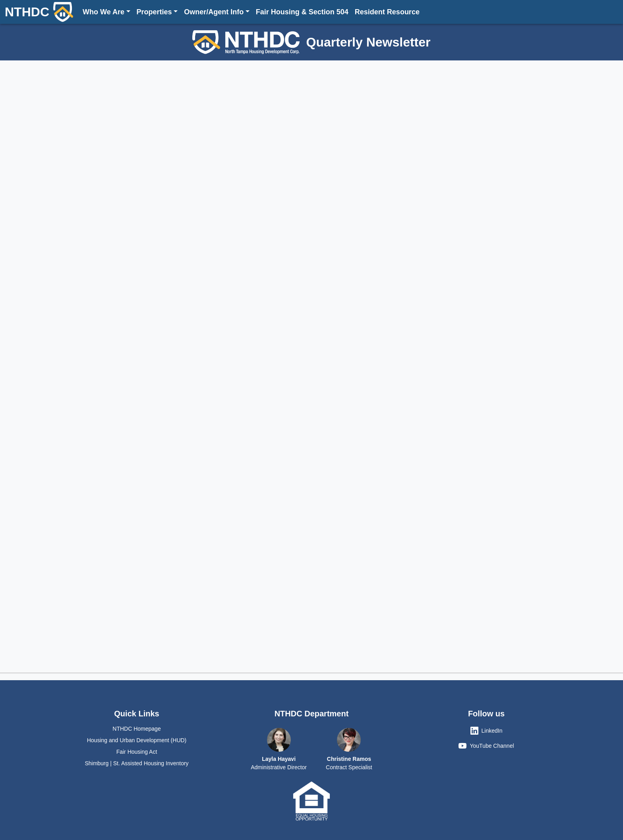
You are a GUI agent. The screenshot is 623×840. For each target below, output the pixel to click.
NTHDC (39, 12)
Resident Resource (387, 12)
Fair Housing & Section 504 (302, 12)
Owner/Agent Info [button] (214, 12)
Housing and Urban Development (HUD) (137, 740)
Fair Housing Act (137, 752)
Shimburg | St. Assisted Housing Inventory (136, 763)
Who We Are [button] (104, 12)
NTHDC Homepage (136, 729)
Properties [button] (154, 12)
